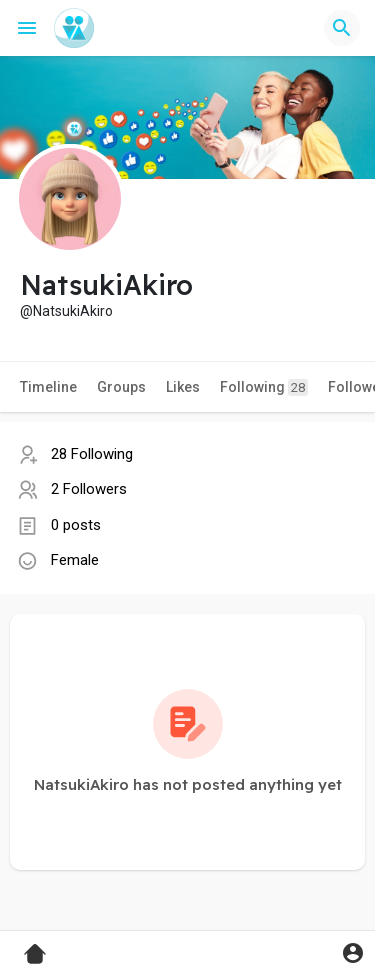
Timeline (48, 387)
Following (264, 387)
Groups (121, 387)
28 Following (92, 454)
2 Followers (89, 489)
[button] (342, 28)
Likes (183, 387)
